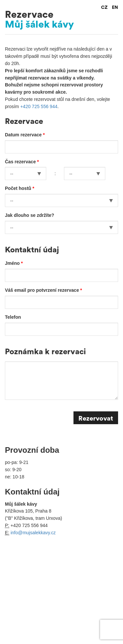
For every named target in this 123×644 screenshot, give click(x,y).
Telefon (13, 317)
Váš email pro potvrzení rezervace (43, 290)
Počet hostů (19, 188)
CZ (104, 8)
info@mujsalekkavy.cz (33, 533)
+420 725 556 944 (39, 106)
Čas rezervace (21, 162)
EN (115, 8)
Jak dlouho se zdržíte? (30, 215)
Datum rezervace (24, 135)
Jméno (13, 263)
